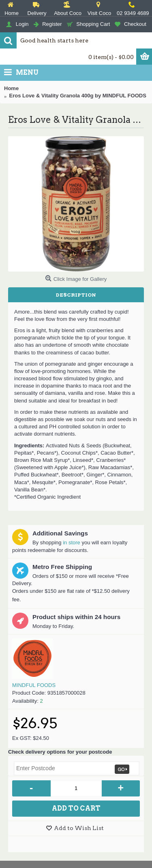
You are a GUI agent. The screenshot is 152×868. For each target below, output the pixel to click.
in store (72, 542)
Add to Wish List (79, 828)
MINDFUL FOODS (34, 685)
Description (76, 295)
